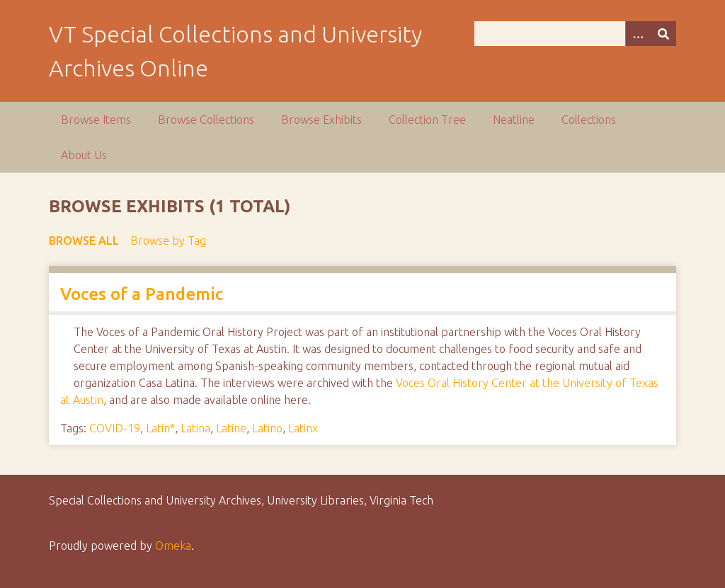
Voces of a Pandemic (142, 294)
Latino (267, 428)
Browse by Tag (168, 241)
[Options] (638, 34)
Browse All (84, 241)
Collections (589, 120)
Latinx (303, 428)
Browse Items (96, 120)
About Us (84, 155)
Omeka (173, 546)
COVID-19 (115, 428)
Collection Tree (427, 120)
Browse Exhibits (321, 120)
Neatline (514, 120)
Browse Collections (206, 120)
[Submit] (663, 34)
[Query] (575, 34)
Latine (231, 428)
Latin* (160, 428)
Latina (195, 428)
